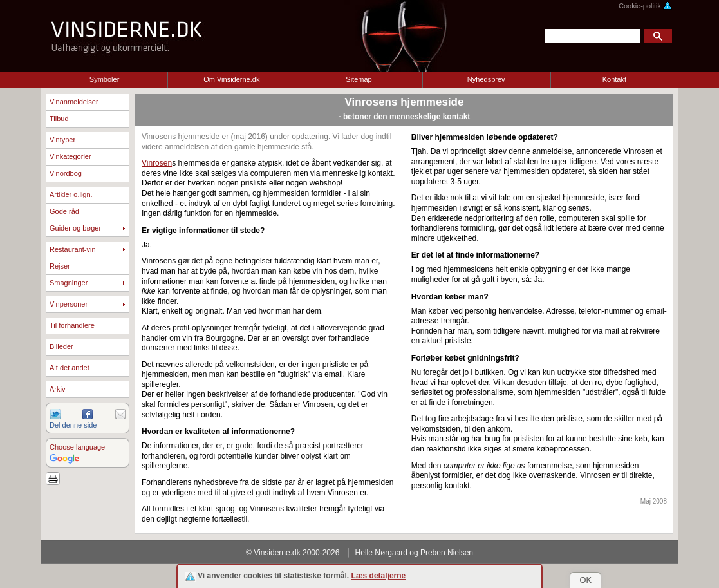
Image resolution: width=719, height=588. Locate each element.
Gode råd (64, 211)
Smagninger (69, 283)
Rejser (60, 266)
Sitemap (359, 79)
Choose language (77, 447)
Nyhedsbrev (486, 79)
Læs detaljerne (379, 576)
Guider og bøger (75, 228)
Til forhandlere (72, 325)
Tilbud (59, 119)
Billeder (61, 346)
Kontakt (614, 79)
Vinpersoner (69, 304)
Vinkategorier (70, 156)
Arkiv (57, 389)
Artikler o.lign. (71, 194)
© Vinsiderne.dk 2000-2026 (293, 553)
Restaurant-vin (73, 249)
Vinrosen (157, 163)
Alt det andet (70, 368)
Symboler (104, 79)
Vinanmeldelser (74, 102)
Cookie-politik (645, 6)
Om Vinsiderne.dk (231, 79)
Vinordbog (66, 173)
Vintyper (62, 140)
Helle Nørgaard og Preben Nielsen (414, 553)
